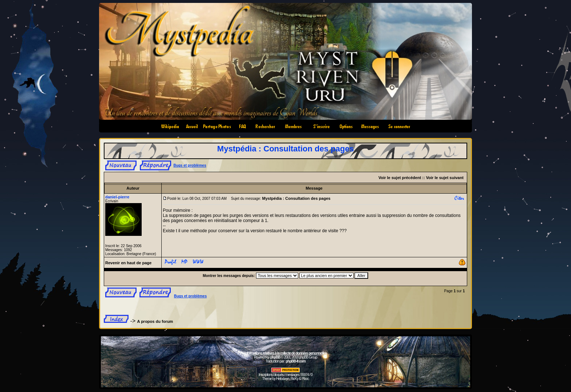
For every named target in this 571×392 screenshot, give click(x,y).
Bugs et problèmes (190, 165)
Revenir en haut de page (128, 263)
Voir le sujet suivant (445, 178)
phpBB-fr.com (296, 361)
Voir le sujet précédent (400, 178)
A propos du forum (155, 321)
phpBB (275, 357)
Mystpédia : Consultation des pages (285, 149)
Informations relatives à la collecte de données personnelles (285, 353)
